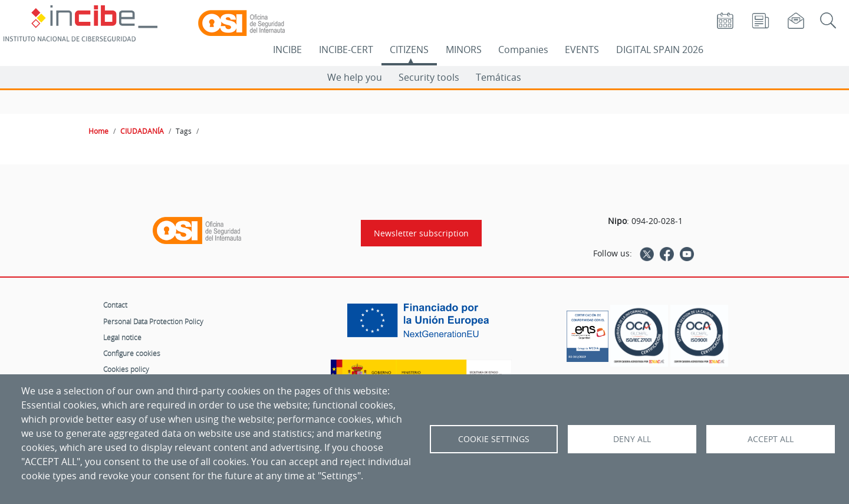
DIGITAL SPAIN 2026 (660, 50)
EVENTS (582, 50)
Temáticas (498, 77)
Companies (523, 50)
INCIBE (287, 50)
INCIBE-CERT (346, 50)
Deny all (632, 439)
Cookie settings (494, 439)
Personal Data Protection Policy (153, 321)
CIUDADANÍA (142, 131)
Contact (115, 305)
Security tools (429, 77)
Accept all (771, 439)
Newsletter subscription (421, 233)
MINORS (464, 50)
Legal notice (122, 337)
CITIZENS (409, 50)
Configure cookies (132, 353)
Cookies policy (126, 369)
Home (98, 131)
